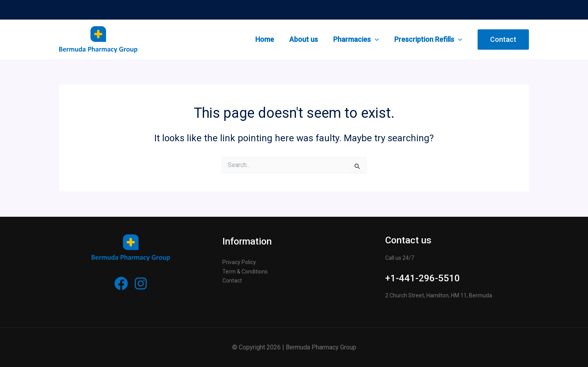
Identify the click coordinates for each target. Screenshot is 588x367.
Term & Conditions (245, 272)
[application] (376, 40)
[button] (503, 40)
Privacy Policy (239, 262)
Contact (232, 281)
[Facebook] (121, 283)
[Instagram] (141, 283)
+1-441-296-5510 (423, 278)
